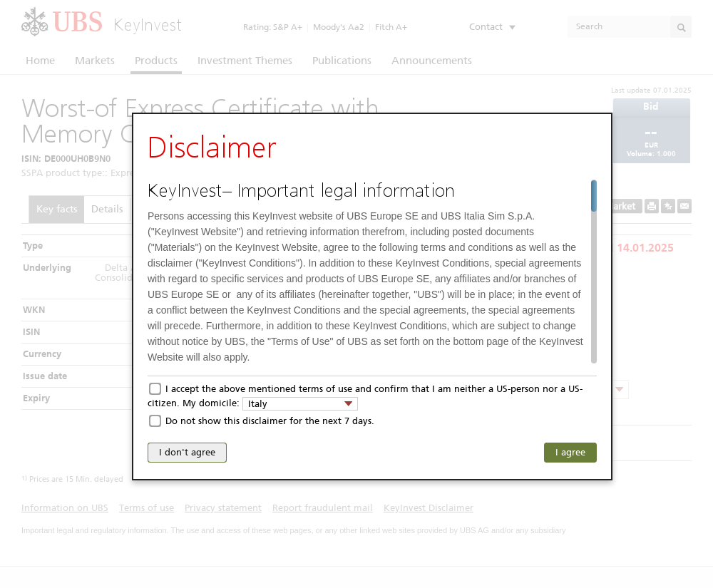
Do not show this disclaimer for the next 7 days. (270, 421)
